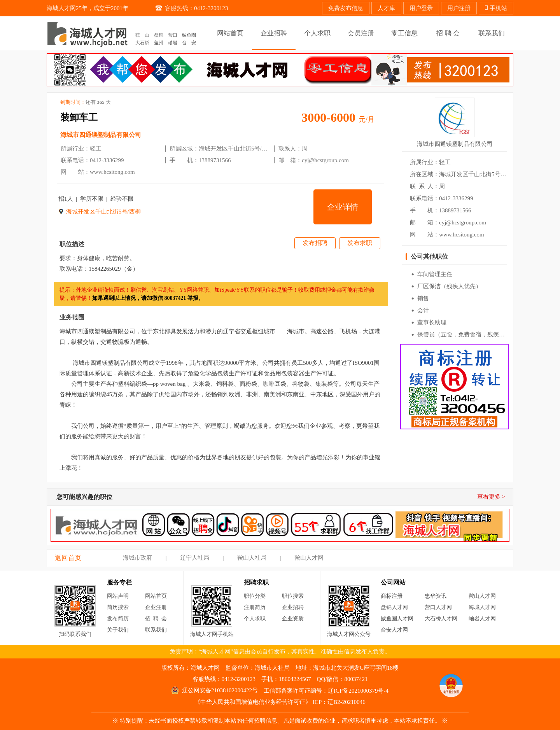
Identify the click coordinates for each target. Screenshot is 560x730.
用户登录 (421, 8)
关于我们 (118, 630)
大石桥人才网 (441, 619)
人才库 (386, 8)
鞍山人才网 (309, 558)
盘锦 (159, 35)
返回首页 (68, 558)
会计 (423, 310)
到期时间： (86, 102)
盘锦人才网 (394, 607)
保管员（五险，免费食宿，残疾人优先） (470, 334)
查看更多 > (491, 497)
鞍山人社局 (252, 558)
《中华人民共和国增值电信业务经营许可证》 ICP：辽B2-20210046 (280, 702)
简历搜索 (118, 607)
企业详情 (343, 207)
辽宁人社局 (195, 558)
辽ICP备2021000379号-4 (358, 691)
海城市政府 (137, 558)
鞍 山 (142, 35)
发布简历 (118, 619)
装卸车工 (79, 117)
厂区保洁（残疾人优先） (449, 286)
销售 (423, 298)
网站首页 (156, 596)
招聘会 (157, 619)
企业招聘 (293, 607)
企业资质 (293, 619)
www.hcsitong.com (112, 172)
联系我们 (156, 630)
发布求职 (360, 243)
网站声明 (118, 596)
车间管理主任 (435, 274)
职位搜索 (293, 596)
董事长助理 (432, 322)
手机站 (496, 8)
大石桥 (142, 43)
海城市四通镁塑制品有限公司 (101, 135)
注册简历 (255, 607)
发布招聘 (315, 243)
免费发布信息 (346, 8)
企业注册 (156, 607)
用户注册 (459, 8)
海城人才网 (482, 607)
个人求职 (255, 619)
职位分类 (255, 596)
